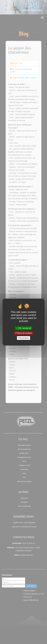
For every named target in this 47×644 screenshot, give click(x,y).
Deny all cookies (24, 333)
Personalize (24, 338)
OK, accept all (23, 328)
